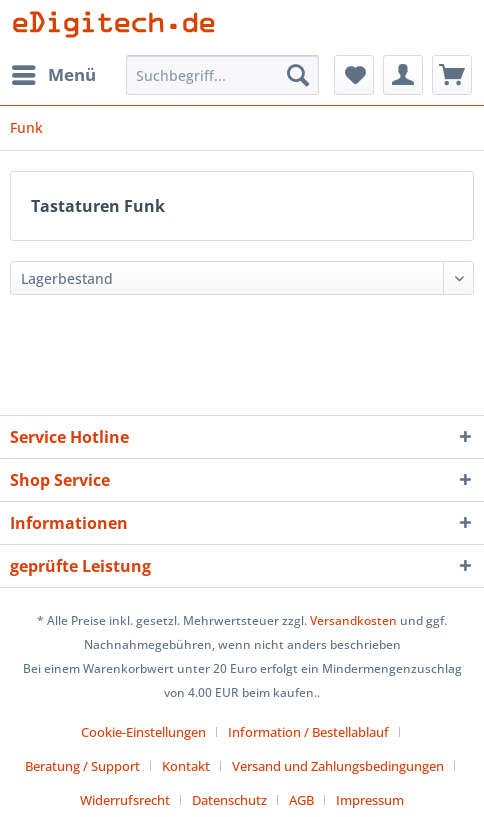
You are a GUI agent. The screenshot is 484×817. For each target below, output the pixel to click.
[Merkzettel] (354, 75)
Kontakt (186, 766)
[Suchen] (298, 75)
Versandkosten (353, 620)
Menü (54, 72)
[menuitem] (53, 75)
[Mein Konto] (403, 75)
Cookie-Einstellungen (143, 732)
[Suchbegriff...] (223, 75)
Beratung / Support (82, 766)
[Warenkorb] (452, 75)
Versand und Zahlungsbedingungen (338, 766)
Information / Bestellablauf (308, 732)
